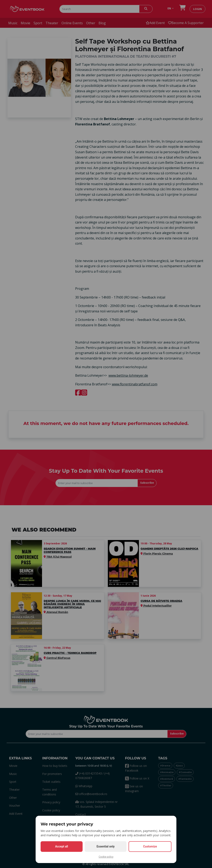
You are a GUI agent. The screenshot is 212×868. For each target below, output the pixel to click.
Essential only (106, 846)
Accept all (61, 846)
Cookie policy (106, 857)
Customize (150, 846)
